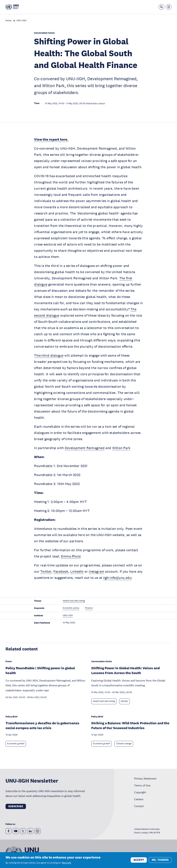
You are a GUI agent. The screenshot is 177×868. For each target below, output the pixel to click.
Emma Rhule (71, 556)
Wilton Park (121, 448)
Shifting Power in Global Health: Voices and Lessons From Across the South (125, 670)
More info (66, 863)
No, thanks (160, 860)
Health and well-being (104, 701)
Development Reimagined (85, 448)
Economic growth (16, 744)
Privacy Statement (145, 778)
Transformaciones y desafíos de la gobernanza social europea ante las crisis (42, 725)
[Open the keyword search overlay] (161, 7)
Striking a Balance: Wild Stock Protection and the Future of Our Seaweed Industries (130, 725)
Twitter (46, 571)
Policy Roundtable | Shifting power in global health (40, 670)
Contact (139, 806)
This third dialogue (49, 355)
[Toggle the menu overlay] (169, 7)
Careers (139, 799)
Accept (139, 860)
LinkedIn (77, 571)
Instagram (96, 571)
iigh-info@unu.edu (117, 578)
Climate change (124, 744)
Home (8, 21)
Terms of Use (142, 785)
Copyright (140, 792)
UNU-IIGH (21, 21)
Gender (125, 701)
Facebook (61, 571)
